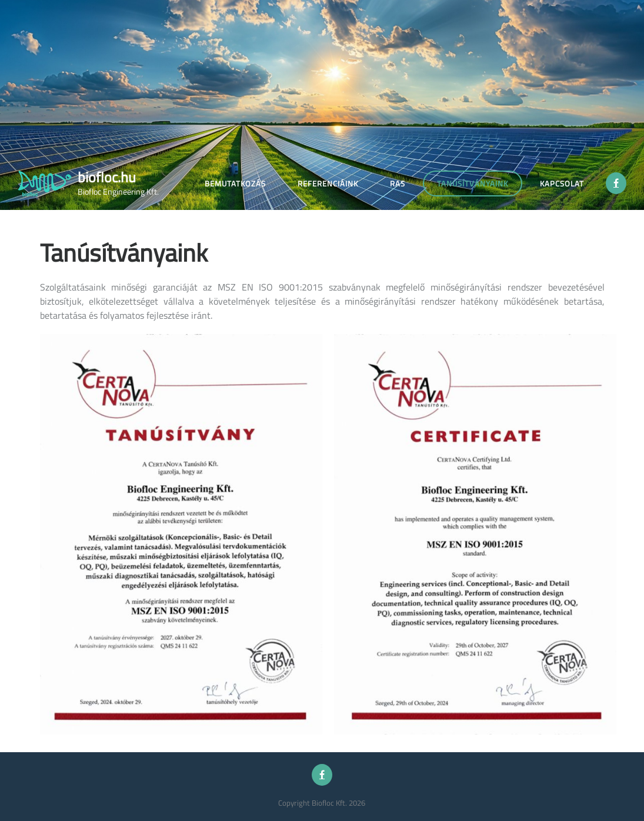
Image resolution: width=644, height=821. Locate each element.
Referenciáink (328, 183)
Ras (398, 183)
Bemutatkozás (235, 183)
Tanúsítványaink (473, 183)
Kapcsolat (562, 183)
